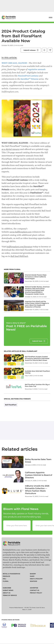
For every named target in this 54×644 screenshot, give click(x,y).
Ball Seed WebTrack (19, 256)
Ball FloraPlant (11, 405)
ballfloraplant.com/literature (19, 247)
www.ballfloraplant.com (21, 232)
